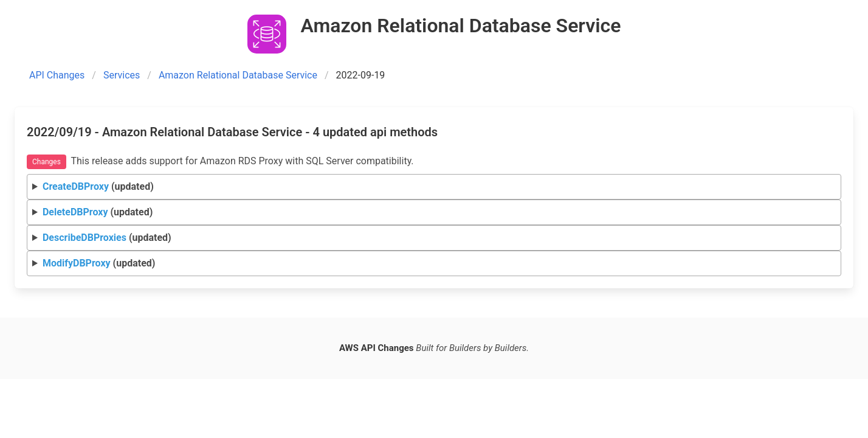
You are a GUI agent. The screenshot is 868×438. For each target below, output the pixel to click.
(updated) (98, 186)
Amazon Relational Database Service (238, 75)
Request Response (434, 187)
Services (122, 75)
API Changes (57, 75)
